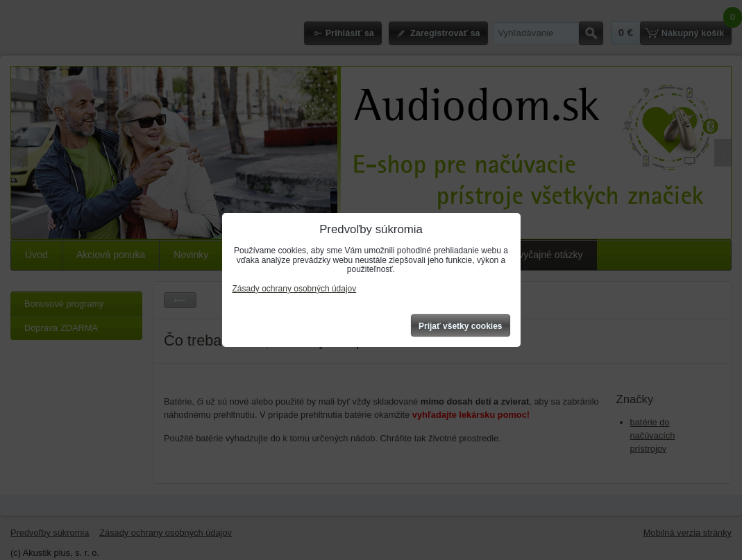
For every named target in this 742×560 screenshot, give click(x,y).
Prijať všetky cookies (461, 326)
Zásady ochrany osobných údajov (295, 289)
